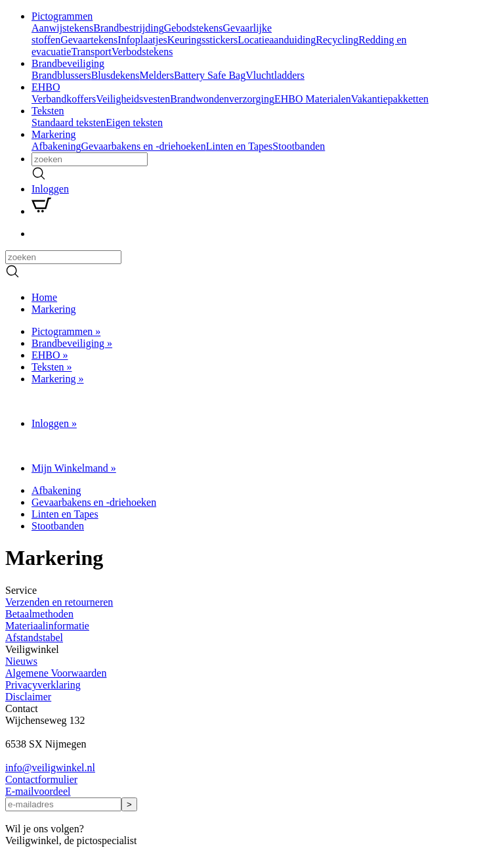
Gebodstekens (194, 28)
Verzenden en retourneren (59, 602)
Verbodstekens (142, 52)
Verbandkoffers (64, 99)
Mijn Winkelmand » (74, 468)
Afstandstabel (34, 638)
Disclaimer (28, 697)
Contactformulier (41, 779)
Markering (54, 134)
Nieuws (21, 661)
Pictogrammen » (66, 331)
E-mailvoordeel (38, 791)
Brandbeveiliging (68, 63)
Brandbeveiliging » (72, 343)
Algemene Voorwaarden (56, 673)
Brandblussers (61, 75)
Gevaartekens (89, 40)
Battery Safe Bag (210, 75)
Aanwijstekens (62, 28)
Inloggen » (54, 423)
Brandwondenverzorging (222, 99)
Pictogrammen (62, 16)
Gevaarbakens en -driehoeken (144, 146)
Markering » (58, 379)
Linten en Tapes (240, 146)
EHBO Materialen (313, 99)
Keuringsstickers (203, 40)
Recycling (337, 40)
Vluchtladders (275, 75)
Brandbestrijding (129, 28)
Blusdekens (115, 75)
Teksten (48, 111)
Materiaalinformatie (47, 626)
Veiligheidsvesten (133, 99)
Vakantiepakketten (390, 99)
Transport (91, 52)
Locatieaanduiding (277, 40)
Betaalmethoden (39, 614)
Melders (156, 75)
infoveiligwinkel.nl (50, 768)
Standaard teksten (69, 123)
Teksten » (52, 367)
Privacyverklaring (43, 685)
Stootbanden (299, 146)
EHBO (46, 87)
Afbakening (56, 146)
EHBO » (50, 355)
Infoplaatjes (142, 40)
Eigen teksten (134, 123)
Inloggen (50, 189)
